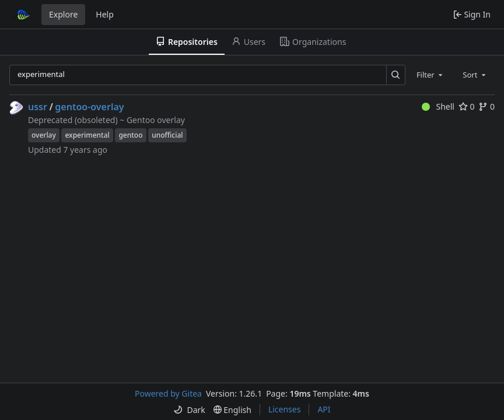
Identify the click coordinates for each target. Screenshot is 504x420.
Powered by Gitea (168, 393)
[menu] (189, 410)
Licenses (285, 409)
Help (105, 14)
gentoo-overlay (89, 107)
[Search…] (396, 75)
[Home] (22, 15)
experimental (87, 135)
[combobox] (430, 75)
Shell (438, 106)
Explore (63, 14)
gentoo (130, 135)
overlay (44, 135)
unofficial (167, 135)
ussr (38, 107)
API (324, 409)
